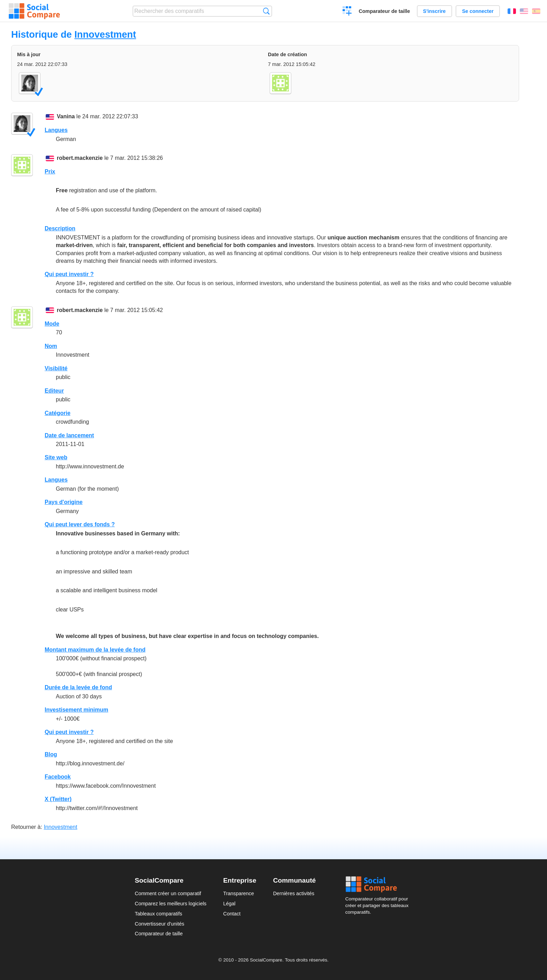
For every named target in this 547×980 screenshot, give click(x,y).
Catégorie (58, 413)
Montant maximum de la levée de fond (95, 650)
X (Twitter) (58, 799)
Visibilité (56, 368)
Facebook (58, 777)
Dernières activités (294, 893)
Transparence (239, 893)
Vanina (66, 116)
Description (60, 228)
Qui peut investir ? (69, 274)
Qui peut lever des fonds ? (80, 524)
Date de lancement (69, 435)
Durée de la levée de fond (78, 687)
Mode (52, 324)
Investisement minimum (76, 710)
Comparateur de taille (384, 11)
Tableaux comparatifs (158, 914)
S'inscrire (434, 11)
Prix (50, 172)
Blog (51, 754)
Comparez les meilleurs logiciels (171, 904)
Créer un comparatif (347, 12)
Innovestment (105, 34)
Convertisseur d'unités (159, 924)
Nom (51, 346)
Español (536, 11)
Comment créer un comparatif (168, 893)
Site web (56, 457)
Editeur (54, 391)
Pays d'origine (64, 502)
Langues (56, 130)
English (524, 11)
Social (379, 884)
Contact (232, 914)
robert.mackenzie (80, 158)
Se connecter (478, 11)
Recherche (266, 11)
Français (512, 11)
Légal (229, 904)
